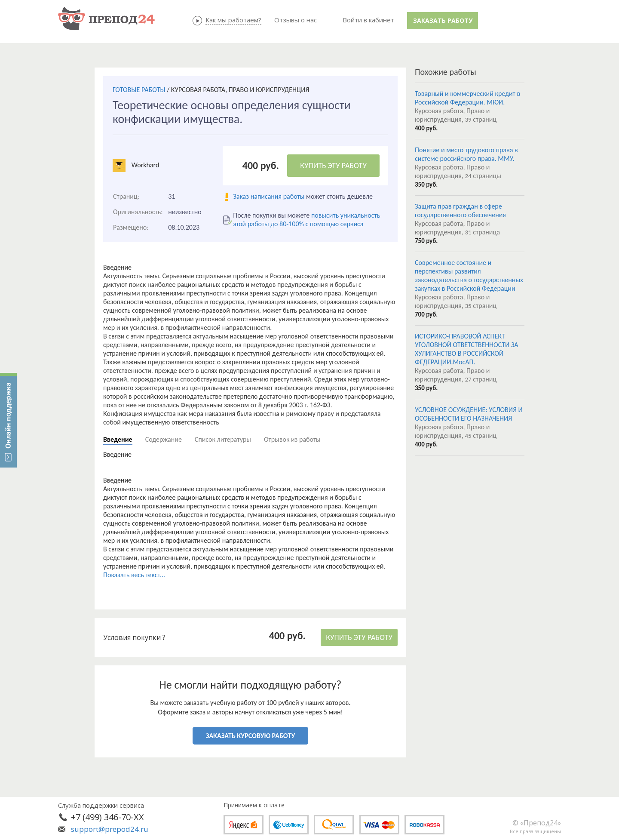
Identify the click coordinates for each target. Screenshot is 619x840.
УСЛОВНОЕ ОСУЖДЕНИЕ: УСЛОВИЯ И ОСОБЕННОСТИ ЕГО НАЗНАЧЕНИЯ (469, 414)
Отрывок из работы (292, 439)
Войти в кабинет (368, 20)
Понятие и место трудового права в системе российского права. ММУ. (466, 154)
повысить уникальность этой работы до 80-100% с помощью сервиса (306, 220)
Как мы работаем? (233, 20)
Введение (118, 439)
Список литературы (223, 439)
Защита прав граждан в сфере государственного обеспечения (460, 211)
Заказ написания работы (269, 196)
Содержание (164, 439)
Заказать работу (443, 20)
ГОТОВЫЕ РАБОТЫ (139, 90)
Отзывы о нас (296, 20)
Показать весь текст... (134, 575)
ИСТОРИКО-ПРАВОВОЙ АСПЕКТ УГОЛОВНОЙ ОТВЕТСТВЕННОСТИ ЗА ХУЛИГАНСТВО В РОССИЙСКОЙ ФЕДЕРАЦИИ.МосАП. (467, 349)
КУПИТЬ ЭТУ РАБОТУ (333, 166)
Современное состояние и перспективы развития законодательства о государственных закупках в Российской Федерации (469, 275)
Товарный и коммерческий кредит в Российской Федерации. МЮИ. (467, 98)
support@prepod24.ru (110, 829)
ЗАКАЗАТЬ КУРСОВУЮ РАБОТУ (250, 736)
